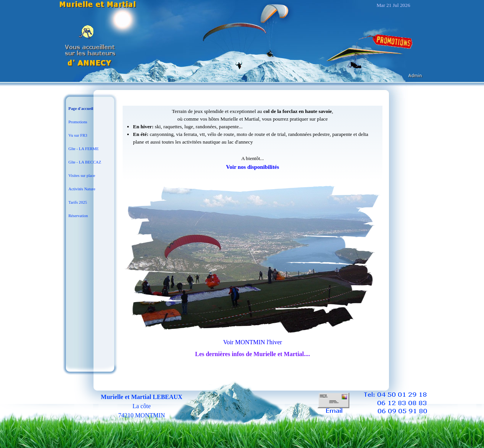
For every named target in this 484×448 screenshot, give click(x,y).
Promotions (78, 122)
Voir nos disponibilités (253, 167)
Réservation (78, 216)
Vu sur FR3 (78, 135)
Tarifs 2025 (78, 202)
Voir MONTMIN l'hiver (253, 342)
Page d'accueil (81, 109)
